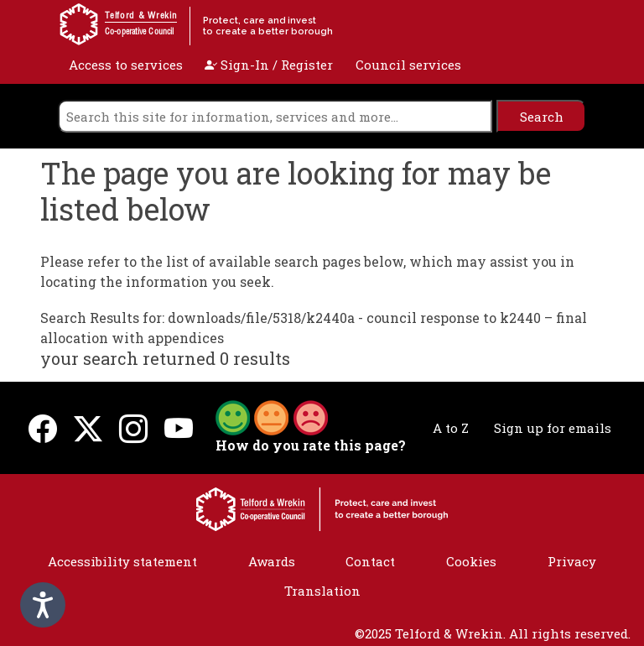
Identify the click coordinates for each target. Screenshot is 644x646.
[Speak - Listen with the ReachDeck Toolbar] (43, 605)
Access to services (126, 65)
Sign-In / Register (269, 65)
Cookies (471, 561)
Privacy (572, 561)
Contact (370, 561)
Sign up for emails (553, 428)
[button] (272, 416)
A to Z (451, 428)
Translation (322, 591)
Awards (272, 561)
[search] (275, 116)
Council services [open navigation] (408, 65)
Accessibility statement (122, 561)
